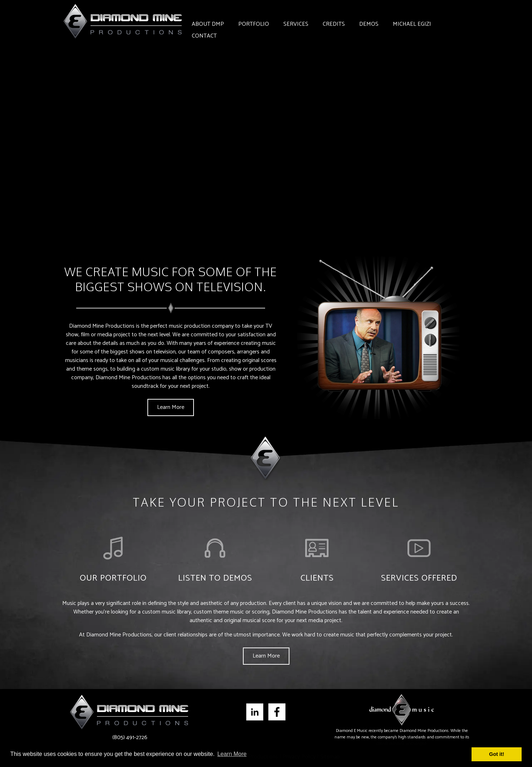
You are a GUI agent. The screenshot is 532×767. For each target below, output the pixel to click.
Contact (204, 36)
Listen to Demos (215, 578)
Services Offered (419, 578)
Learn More (171, 407)
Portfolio (254, 24)
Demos (369, 24)
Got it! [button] (497, 754)
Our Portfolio (113, 578)
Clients (317, 578)
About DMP (208, 24)
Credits (334, 24)
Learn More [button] (232, 754)
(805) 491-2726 (130, 737)
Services (296, 24)
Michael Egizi (412, 24)
